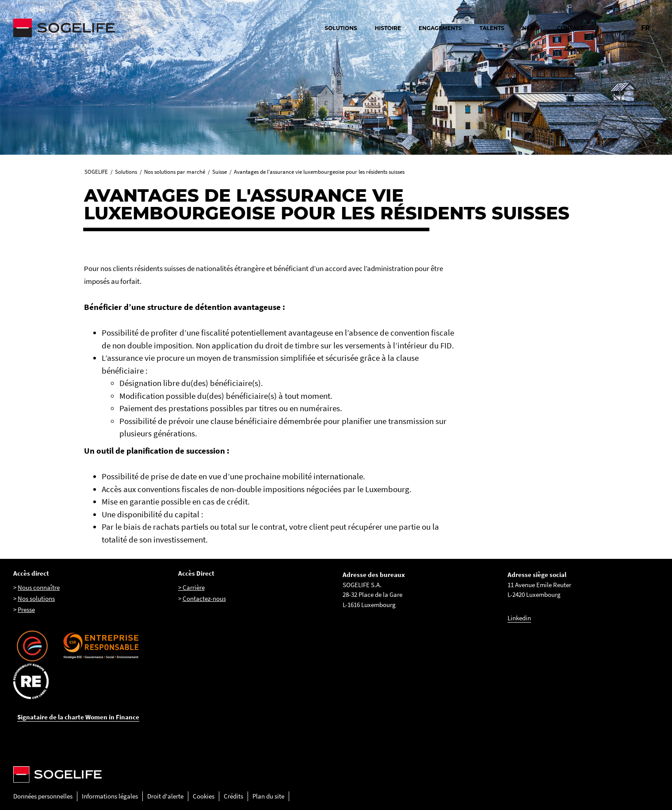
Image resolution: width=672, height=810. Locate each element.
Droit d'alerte (165, 796)
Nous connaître (39, 587)
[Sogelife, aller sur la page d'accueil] (111, 28)
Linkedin (519, 618)
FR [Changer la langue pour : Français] (645, 28)
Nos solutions (36, 598)
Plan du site (268, 796)
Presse (26, 609)
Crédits (233, 796)
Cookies (204, 796)
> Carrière (191, 587)
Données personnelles (43, 796)
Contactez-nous (204, 598)
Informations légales (110, 796)
